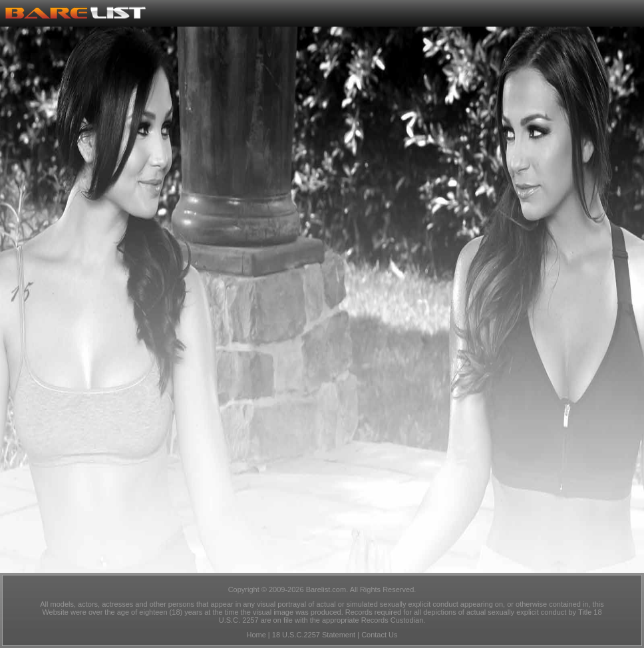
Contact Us (379, 635)
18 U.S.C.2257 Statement (314, 635)
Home (256, 635)
